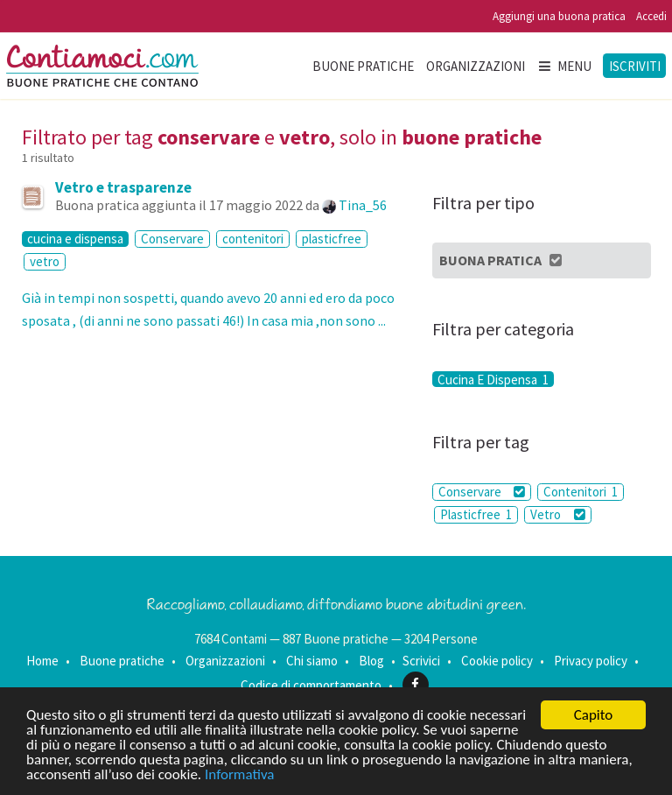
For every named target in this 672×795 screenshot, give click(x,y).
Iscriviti (635, 66)
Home (42, 661)
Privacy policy (591, 661)
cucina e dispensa (75, 239)
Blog (371, 661)
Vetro (557, 514)
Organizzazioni (476, 66)
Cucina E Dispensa (493, 379)
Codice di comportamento (311, 684)
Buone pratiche (363, 66)
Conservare (172, 239)
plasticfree (332, 239)
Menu (564, 66)
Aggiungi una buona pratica (559, 16)
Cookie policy (497, 661)
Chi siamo (312, 661)
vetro (45, 261)
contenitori (253, 239)
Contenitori (581, 492)
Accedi (651, 16)
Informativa (239, 775)
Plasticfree (476, 514)
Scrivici (421, 661)
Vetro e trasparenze (123, 187)
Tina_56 (363, 205)
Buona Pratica (502, 260)
